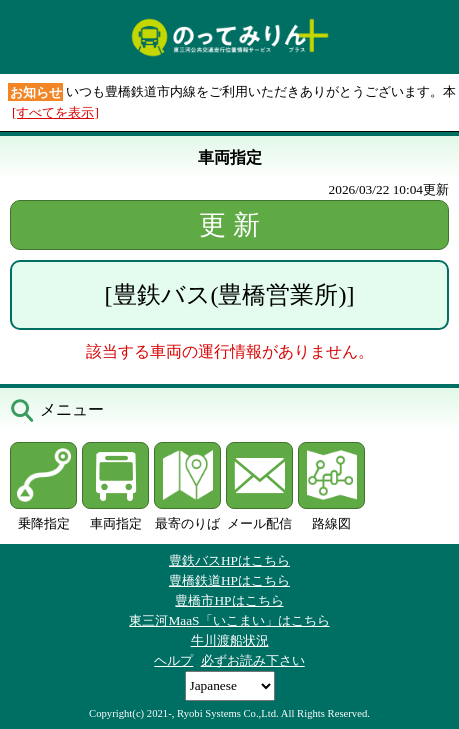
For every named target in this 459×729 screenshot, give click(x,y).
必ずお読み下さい (253, 660)
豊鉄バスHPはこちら (229, 560)
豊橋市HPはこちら (229, 600)
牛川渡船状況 (230, 640)
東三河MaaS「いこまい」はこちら (229, 620)
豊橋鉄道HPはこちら (229, 580)
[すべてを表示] (55, 112)
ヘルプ (173, 660)
